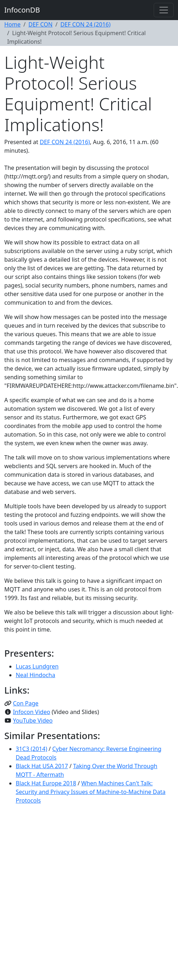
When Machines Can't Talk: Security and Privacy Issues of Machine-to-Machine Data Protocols (91, 792)
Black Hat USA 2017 (42, 766)
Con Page (26, 703)
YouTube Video (33, 720)
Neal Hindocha (35, 675)
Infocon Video (31, 712)
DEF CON (40, 24)
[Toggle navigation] (164, 10)
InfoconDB (22, 10)
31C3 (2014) (31, 749)
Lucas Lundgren (37, 666)
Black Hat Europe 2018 (46, 783)
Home (13, 24)
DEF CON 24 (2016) (85, 24)
